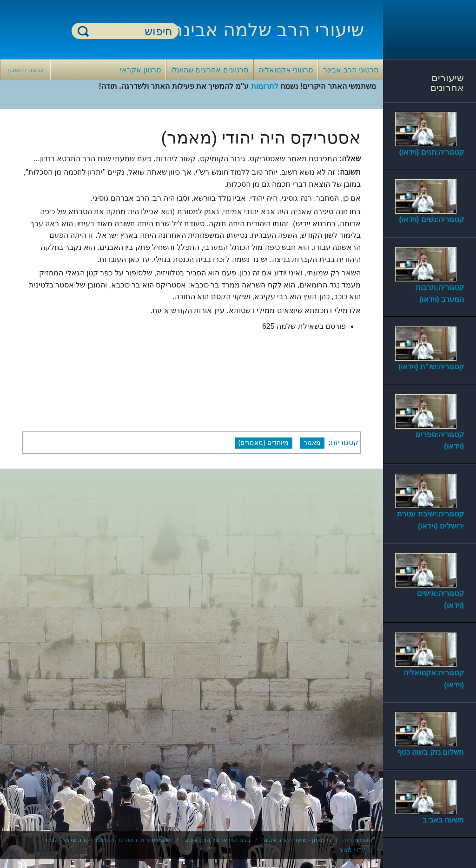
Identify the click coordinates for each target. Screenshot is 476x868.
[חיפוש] (131, 31)
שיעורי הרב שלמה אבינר (268, 30)
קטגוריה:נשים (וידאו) (432, 219)
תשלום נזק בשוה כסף (430, 752)
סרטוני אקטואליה (286, 70)
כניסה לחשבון (25, 70)
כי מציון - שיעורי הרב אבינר (297, 840)
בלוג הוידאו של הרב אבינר (217, 840)
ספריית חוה (357, 840)
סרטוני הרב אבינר (351, 70)
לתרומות (265, 86)
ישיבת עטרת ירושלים (145, 840)
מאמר (312, 443)
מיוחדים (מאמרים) (264, 443)
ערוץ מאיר (352, 850)
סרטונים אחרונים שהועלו (210, 70)
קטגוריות (344, 442)
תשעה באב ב (443, 820)
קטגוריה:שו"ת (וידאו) (431, 367)
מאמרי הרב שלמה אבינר (76, 840)
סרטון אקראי (140, 70)
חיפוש (83, 31)
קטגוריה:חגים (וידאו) (432, 152)
